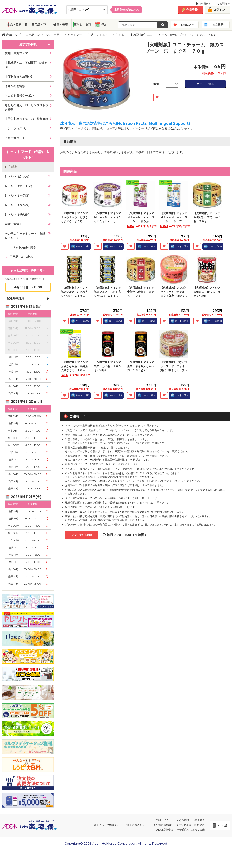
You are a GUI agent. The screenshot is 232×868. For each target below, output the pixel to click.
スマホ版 (222, 825)
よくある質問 (181, 820)
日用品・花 (39, 25)
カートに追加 (205, 84)
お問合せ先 (198, 820)
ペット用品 (52, 35)
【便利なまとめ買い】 (19, 77)
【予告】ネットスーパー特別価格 (27, 119)
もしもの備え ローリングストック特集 (27, 107)
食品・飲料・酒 (17, 25)
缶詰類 (120, 35)
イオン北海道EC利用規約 (190, 825)
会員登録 (192, 10)
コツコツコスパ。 (16, 128)
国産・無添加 (13, 224)
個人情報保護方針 (163, 825)
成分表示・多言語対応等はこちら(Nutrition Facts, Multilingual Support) (125, 123)
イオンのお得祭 (15, 86)
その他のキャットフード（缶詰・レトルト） (27, 236)
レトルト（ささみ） (18, 205)
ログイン (219, 10)
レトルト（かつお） (18, 176)
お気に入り (187, 25)
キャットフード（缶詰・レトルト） (88, 35)
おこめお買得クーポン (19, 96)
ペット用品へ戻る (24, 247)
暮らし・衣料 (82, 25)
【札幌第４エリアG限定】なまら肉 (26, 65)
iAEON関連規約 (165, 830)
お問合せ (223, 4)
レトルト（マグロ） (18, 195)
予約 (104, 25)
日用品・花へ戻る (21, 257)
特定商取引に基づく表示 (191, 830)
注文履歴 (218, 25)
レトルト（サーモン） (19, 186)
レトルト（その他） (18, 215)
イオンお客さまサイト (137, 825)
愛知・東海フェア (16, 53)
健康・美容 (61, 25)
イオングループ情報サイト (106, 825)
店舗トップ (11, 35)
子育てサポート (15, 138)
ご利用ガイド (204, 4)
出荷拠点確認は (127, 10)
